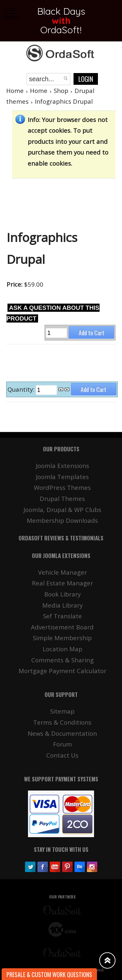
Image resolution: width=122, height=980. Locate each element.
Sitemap (62, 711)
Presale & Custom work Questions (49, 974)
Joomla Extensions (62, 466)
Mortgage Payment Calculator (62, 671)
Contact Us (62, 755)
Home (15, 90)
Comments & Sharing (62, 660)
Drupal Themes (62, 498)
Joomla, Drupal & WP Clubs (62, 510)
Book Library (62, 594)
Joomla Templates (62, 477)
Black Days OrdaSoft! (61, 20)
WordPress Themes (62, 487)
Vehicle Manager (62, 572)
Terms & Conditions (62, 722)
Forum (62, 744)
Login (86, 79)
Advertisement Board (62, 627)
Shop (61, 90)
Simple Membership (62, 638)
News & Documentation (62, 733)
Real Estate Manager (62, 583)
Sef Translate (62, 616)
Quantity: (22, 390)
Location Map (62, 649)
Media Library (62, 605)
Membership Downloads (62, 520)
